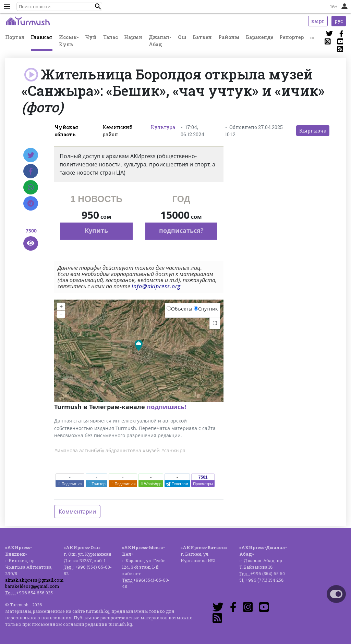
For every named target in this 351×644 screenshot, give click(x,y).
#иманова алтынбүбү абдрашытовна (98, 450)
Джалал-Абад (160, 41)
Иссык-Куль (69, 41)
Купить (96, 230)
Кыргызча (313, 131)
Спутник (206, 309)
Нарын (133, 37)
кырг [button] (318, 21)
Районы (229, 37)
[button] (98, 7)
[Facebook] (31, 171)
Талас (111, 37)
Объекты (179, 309)
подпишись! (166, 407)
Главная (42, 37)
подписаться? (181, 230)
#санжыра (173, 450)
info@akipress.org (156, 286)
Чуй (91, 37)
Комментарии (77, 512)
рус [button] (339, 21)
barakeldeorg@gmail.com (32, 586)
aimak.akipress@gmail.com (34, 580)
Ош (182, 37)
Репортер (292, 37)
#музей (151, 450)
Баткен (202, 37)
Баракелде (259, 37)
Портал (15, 37)
